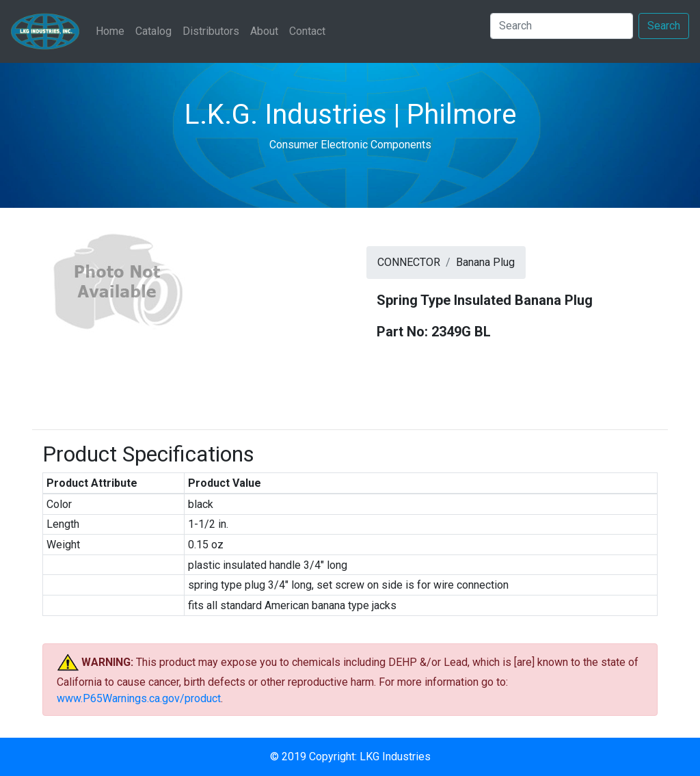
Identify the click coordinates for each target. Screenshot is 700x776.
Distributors (211, 31)
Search (664, 26)
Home (113, 30)
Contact (307, 31)
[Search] (562, 26)
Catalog (153, 31)
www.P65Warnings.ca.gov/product (139, 698)
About (264, 31)
